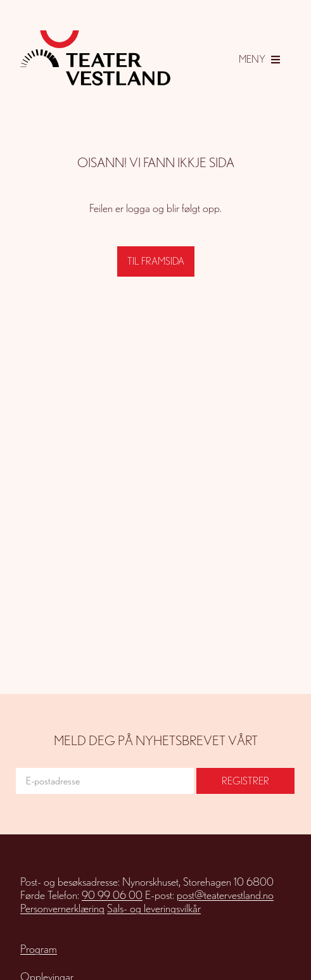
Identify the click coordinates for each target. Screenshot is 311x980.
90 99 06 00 (112, 895)
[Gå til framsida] (95, 58)
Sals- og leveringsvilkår (154, 908)
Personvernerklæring (62, 908)
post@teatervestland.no (225, 895)
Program (39, 949)
